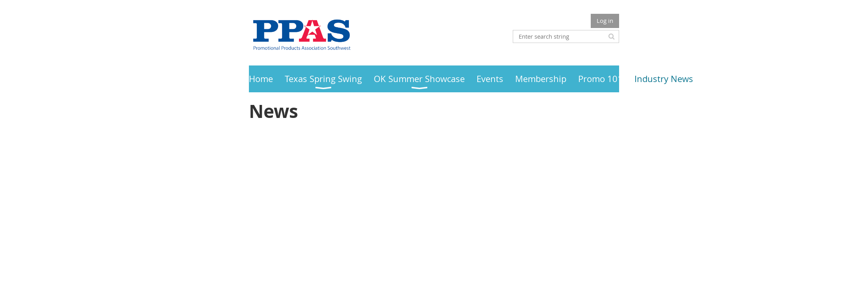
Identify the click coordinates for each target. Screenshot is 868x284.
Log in (605, 21)
